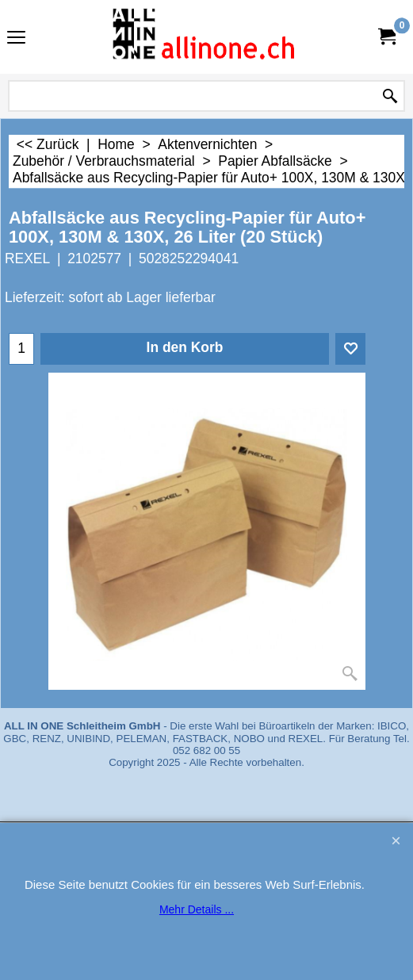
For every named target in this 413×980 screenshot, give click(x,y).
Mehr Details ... (197, 909)
